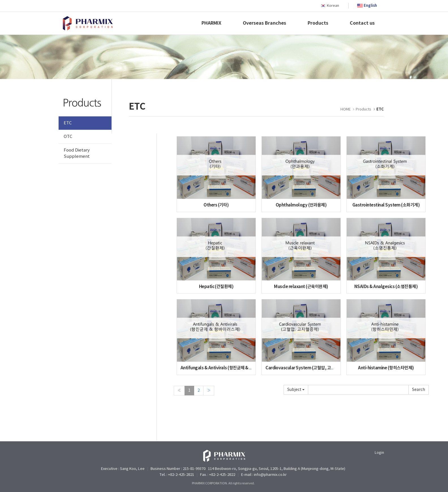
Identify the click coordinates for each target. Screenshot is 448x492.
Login (379, 453)
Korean (333, 6)
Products (318, 23)
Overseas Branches (264, 23)
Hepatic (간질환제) (216, 287)
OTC (68, 137)
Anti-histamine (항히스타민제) (386, 368)
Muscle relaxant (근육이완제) (301, 287)
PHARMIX (211, 23)
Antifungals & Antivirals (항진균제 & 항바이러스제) (227, 368)
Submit (419, 390)
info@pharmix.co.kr (270, 475)
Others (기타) (216, 205)
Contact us (362, 23)
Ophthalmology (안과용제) (301, 205)
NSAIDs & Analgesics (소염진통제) (386, 287)
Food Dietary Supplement (77, 153)
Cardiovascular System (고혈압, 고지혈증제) (307, 368)
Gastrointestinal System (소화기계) (386, 205)
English (370, 6)
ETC (68, 123)
